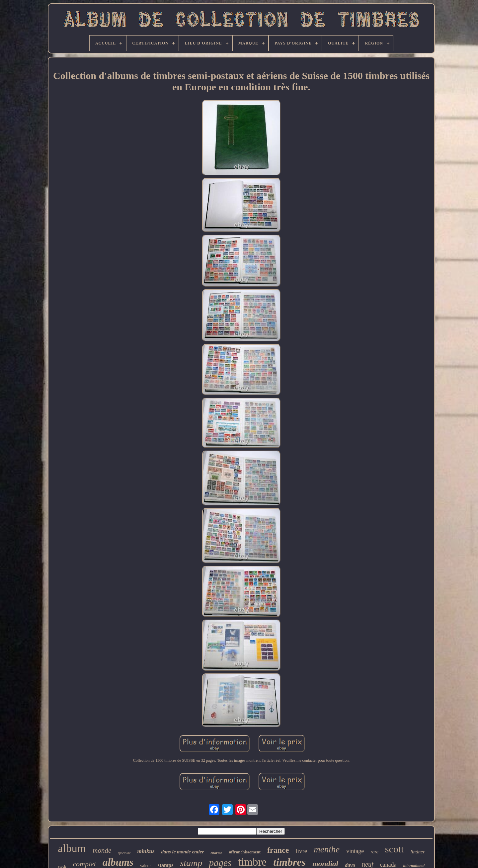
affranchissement (245, 852)
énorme (216, 853)
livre (301, 851)
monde (102, 850)
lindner (417, 852)
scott (395, 849)
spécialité (124, 853)
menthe (327, 849)
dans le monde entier (183, 852)
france (278, 850)
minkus (146, 851)
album (72, 848)
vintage (355, 851)
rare (374, 852)
